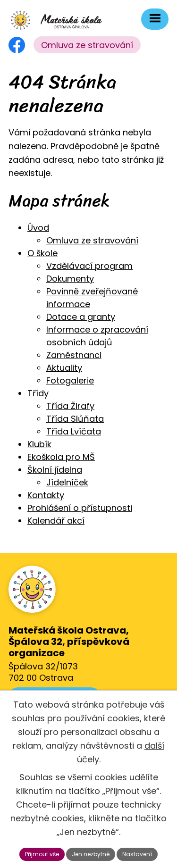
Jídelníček (67, 482)
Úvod (38, 228)
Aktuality (64, 368)
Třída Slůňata (75, 419)
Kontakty (46, 495)
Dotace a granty (81, 317)
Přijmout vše (42, 854)
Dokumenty (70, 279)
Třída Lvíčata (74, 431)
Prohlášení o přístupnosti (80, 508)
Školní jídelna (55, 470)
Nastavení (137, 854)
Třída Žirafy (70, 406)
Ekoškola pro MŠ (61, 457)
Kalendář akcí (56, 521)
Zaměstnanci (74, 355)
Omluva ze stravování (87, 45)
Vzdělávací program (89, 266)
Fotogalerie (70, 380)
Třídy (38, 393)
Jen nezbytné (91, 854)
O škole (42, 253)
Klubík (39, 444)
